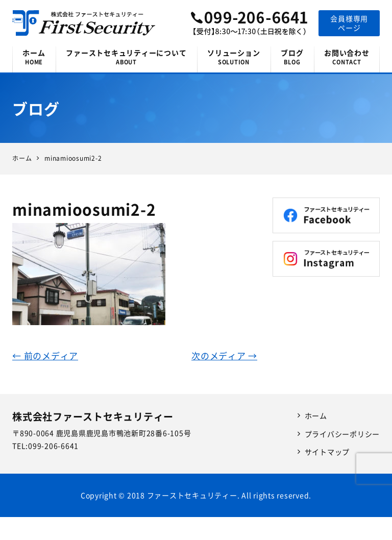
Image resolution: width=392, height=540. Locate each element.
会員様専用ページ (349, 23)
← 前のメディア (45, 355)
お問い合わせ (347, 57)
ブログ (292, 57)
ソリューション (234, 57)
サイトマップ (327, 452)
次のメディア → (224, 355)
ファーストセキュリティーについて (126, 57)
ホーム (34, 57)
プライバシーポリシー (342, 434)
